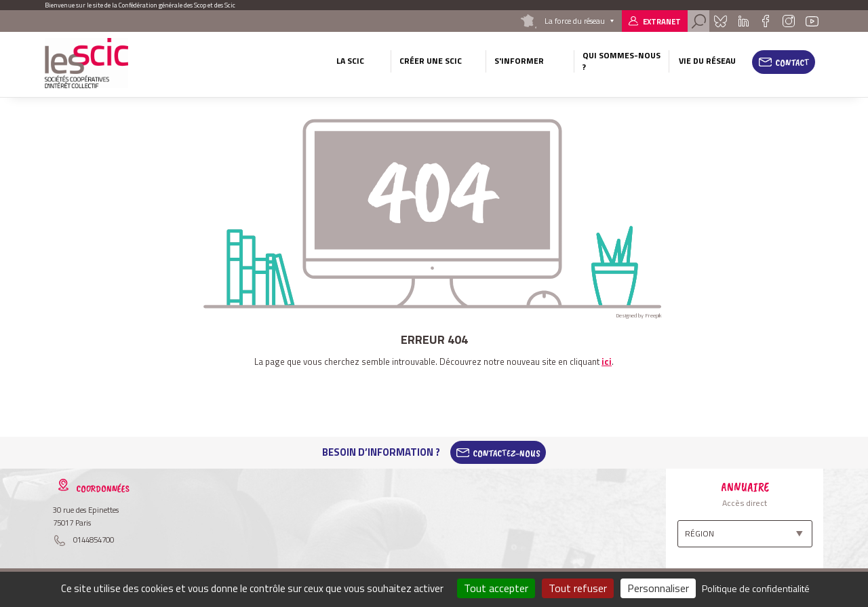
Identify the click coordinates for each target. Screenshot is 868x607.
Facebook (765, 21)
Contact (792, 62)
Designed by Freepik (639, 315)
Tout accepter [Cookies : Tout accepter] (496, 588)
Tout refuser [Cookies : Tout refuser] (578, 588)
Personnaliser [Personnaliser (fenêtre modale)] (658, 588)
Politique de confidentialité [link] (756, 588)
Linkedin (744, 21)
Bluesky (720, 21)
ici (607, 361)
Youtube (812, 21)
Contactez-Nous (507, 452)
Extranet (662, 21)
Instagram (788, 21)
